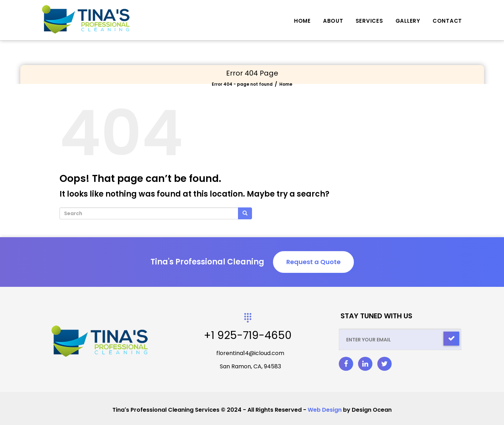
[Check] (451, 339)
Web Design (325, 410)
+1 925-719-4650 (248, 335)
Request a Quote (313, 262)
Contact (447, 21)
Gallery (408, 21)
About (333, 21)
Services (369, 21)
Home (302, 21)
